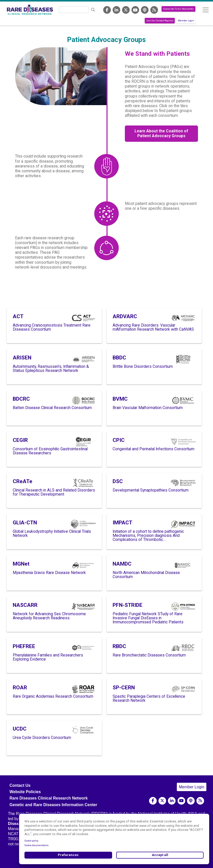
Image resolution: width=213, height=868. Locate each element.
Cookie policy (31, 841)
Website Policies (25, 792)
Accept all (160, 855)
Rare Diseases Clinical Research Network (49, 798)
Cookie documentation (37, 845)
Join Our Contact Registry (160, 21)
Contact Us (20, 785)
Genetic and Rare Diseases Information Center (53, 805)
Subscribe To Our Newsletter (178, 9)
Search (93, 10)
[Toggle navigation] (205, 10)
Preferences (68, 855)
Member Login (186, 21)
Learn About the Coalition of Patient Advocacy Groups (161, 134)
